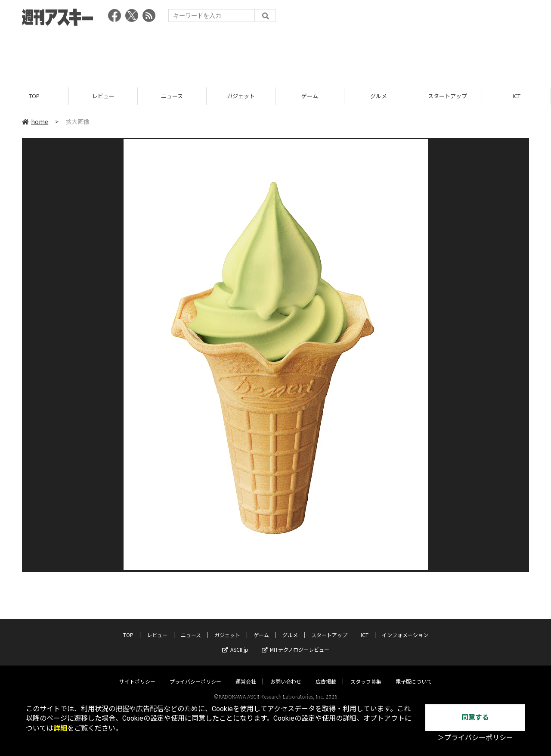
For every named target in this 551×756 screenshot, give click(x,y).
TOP (34, 96)
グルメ (379, 96)
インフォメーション (405, 627)
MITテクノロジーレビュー (296, 641)
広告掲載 (326, 673)
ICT (517, 96)
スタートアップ (447, 96)
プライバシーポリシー (195, 673)
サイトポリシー (137, 673)
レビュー (103, 96)
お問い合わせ (286, 673)
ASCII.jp (235, 641)
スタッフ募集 (366, 673)
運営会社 (246, 673)
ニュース (172, 96)
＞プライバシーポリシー (475, 738)
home (35, 121)
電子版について (414, 673)
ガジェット (241, 96)
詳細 (60, 728)
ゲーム (310, 96)
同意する (475, 717)
